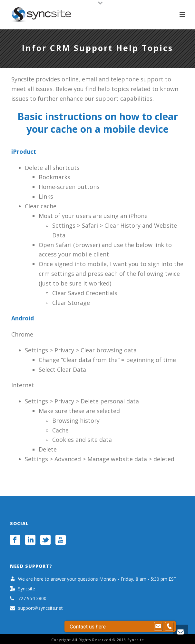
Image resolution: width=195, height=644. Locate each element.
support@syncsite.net (40, 608)
